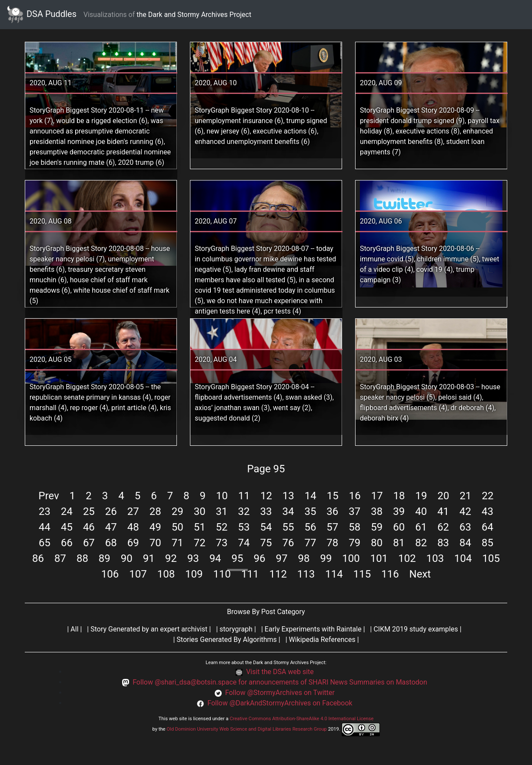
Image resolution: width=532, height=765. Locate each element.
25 (89, 511)
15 (333, 496)
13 (288, 496)
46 (89, 527)
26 (111, 511)
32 (244, 511)
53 (244, 527)
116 (390, 574)
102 (407, 558)
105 (491, 558)
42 (465, 511)
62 (443, 527)
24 (67, 511)
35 (310, 511)
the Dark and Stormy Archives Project (194, 15)
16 (355, 496)
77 (310, 543)
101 (379, 558)
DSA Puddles (42, 15)
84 (465, 543)
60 (399, 527)
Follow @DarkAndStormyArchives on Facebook (280, 703)
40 (421, 511)
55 (288, 527)
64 (487, 527)
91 (149, 558)
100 (351, 558)
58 (354, 527)
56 (310, 527)
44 (45, 527)
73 (222, 543)
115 (362, 574)
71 (178, 543)
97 (281, 558)
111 (250, 574)
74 (244, 543)
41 (443, 511)
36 (332, 511)
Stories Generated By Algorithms (227, 640)
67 (89, 543)
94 (215, 558)
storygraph (236, 629)
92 (171, 558)
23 (45, 511)
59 (377, 527)
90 (127, 558)
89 (105, 558)
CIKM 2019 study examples (416, 629)
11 (244, 496)
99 (326, 558)
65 (45, 543)
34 (288, 511)
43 (487, 511)
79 (354, 543)
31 (222, 511)
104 (463, 558)
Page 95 (266, 469)
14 (311, 496)
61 (421, 527)
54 (266, 527)
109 (194, 574)
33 (266, 511)
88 (82, 558)
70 (155, 543)
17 (377, 496)
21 (465, 496)
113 (306, 574)
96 (260, 558)
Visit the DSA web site (280, 672)
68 (111, 543)
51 (200, 527)
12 (266, 496)
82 (421, 543)
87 (60, 558)
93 (193, 558)
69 (133, 543)
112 (278, 574)
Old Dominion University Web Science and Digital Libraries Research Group (247, 729)
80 (377, 543)
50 (178, 527)
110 (222, 574)
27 (133, 511)
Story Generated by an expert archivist (149, 629)
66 (67, 543)
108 (166, 574)
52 (222, 527)
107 (138, 574)
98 (304, 558)
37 (354, 511)
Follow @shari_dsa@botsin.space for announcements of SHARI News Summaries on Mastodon (280, 682)
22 (487, 496)
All (74, 629)
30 (200, 511)
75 (266, 543)
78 (332, 543)
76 (288, 543)
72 (200, 543)
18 (399, 496)
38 (377, 511)
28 (155, 511)
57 (332, 527)
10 (222, 496)
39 (399, 511)
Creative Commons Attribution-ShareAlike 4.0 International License (301, 719)
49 (155, 527)
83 (443, 543)
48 (133, 527)
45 (67, 527)
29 (178, 511)
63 (465, 527)
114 (334, 574)
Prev (49, 496)
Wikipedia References (322, 640)
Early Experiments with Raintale (313, 629)
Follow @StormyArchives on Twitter (280, 693)
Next (420, 574)
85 (487, 543)
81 (399, 543)
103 (435, 558)
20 (444, 496)
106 (110, 574)
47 (111, 527)
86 (38, 558)
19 (421, 496)
